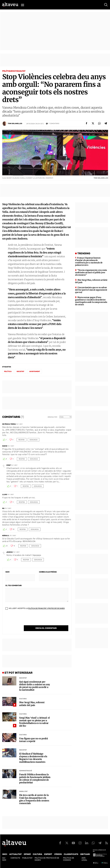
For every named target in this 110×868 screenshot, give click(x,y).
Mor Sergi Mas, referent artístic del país (32, 704)
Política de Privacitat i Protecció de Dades (46, 608)
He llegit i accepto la (35, 608)
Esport (48, 854)
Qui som (4, 859)
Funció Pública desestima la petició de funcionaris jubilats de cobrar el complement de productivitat (35, 779)
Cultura (23, 699)
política (8, 371)
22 (7, 546)
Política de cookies (69, 859)
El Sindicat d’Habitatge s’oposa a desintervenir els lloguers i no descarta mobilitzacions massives (33, 758)
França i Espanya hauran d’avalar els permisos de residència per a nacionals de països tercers (89, 261)
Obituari (85, 854)
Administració (26, 771)
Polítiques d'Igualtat (14, 71)
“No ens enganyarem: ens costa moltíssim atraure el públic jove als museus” (91, 272)
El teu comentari (14, 585)
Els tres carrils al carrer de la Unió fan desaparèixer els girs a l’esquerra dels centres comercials (34, 799)
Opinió (27, 854)
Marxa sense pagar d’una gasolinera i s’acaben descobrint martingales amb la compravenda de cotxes (91, 301)
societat (20, 371)
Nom (7, 572)
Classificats (71, 854)
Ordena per (52, 417)
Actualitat (15, 854)
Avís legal (84, 859)
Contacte (15, 858)
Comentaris (54, 124)
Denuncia (34, 440)
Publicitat (27, 858)
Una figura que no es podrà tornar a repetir (34, 740)
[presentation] (27, 620)
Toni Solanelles (15, 124)
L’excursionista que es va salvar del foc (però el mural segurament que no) (91, 290)
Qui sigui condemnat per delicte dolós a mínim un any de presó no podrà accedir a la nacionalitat (35, 686)
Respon (21, 440)
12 (14, 546)
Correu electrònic (48, 572)
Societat (23, 678)
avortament (35, 371)
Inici (5, 854)
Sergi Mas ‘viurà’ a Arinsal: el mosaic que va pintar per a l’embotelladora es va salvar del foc (34, 722)
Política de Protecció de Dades (47, 859)
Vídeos (58, 854)
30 (14, 529)
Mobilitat (23, 791)
